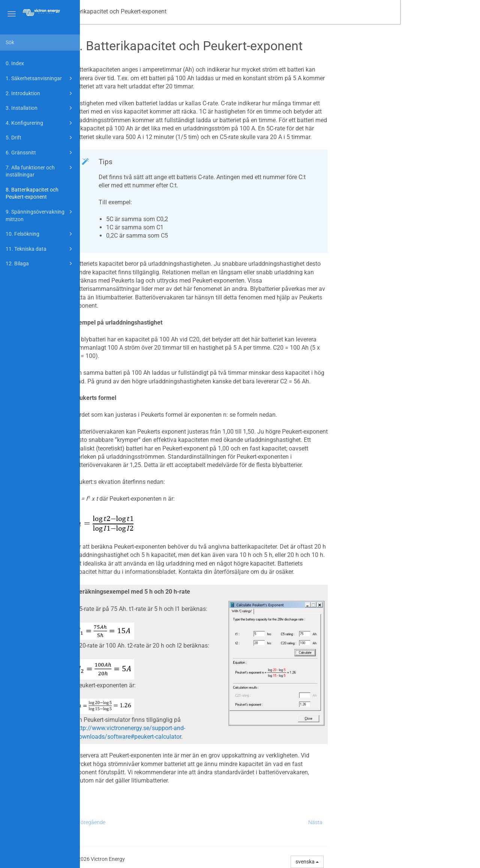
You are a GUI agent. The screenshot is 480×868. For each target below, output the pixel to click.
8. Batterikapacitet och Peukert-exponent (32, 193)
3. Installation (40, 108)
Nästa (395, 822)
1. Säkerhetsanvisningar (40, 78)
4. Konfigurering (40, 123)
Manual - (114, 11)
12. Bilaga (40, 263)
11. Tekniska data (40, 249)
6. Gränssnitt (40, 153)
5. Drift (40, 138)
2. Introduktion (40, 93)
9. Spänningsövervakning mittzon (40, 215)
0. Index (15, 63)
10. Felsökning (40, 234)
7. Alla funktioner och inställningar (40, 171)
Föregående (171, 822)
